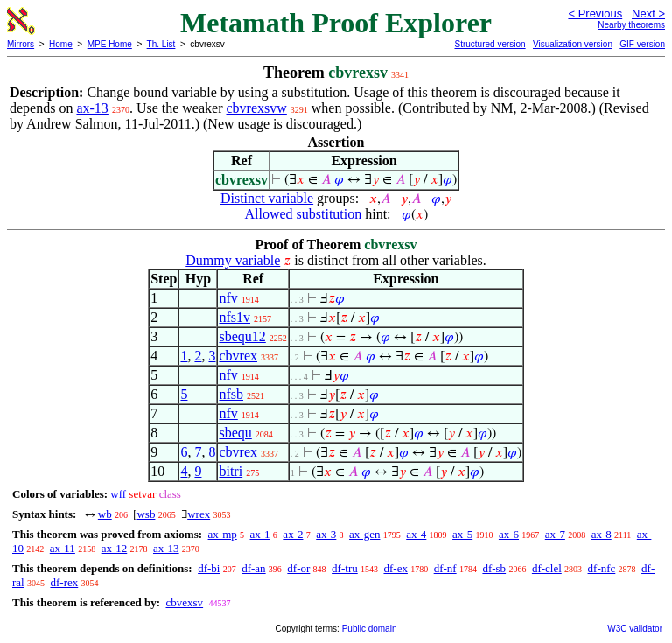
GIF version (642, 44)
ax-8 (602, 534)
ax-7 (555, 534)
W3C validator (635, 629)
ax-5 (462, 534)
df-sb (494, 568)
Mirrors (21, 44)
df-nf (445, 568)
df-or (298, 568)
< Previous (595, 14)
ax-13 (92, 108)
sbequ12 (242, 336)
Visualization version (573, 44)
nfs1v (234, 317)
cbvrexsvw (257, 108)
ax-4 (416, 534)
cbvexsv (184, 602)
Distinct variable (267, 198)
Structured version (490, 44)
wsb (146, 514)
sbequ (235, 433)
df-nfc (602, 568)
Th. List (161, 44)
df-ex (395, 568)
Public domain (370, 629)
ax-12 (115, 548)
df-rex (64, 582)
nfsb (231, 394)
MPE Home (110, 44)
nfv (228, 298)
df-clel (547, 568)
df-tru (345, 568)
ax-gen (364, 534)
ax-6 (509, 534)
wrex (199, 514)
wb (105, 514)
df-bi (209, 568)
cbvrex (238, 356)
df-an (253, 568)
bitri (231, 471)
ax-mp (223, 534)
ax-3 (326, 534)
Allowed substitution (303, 214)
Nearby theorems (631, 25)
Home (61, 44)
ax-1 (260, 534)
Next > (648, 14)
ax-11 (63, 548)
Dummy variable (233, 260)
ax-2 (293, 534)
